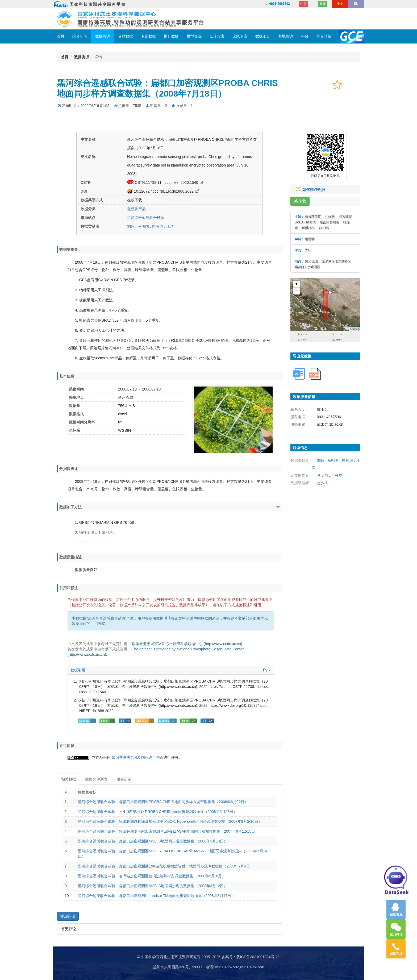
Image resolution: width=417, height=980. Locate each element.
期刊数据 (171, 36)
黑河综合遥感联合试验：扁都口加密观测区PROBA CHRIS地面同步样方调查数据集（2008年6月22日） (163, 802)
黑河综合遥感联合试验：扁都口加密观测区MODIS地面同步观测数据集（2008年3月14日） (153, 841)
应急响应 (240, 36)
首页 (61, 36)
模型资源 (194, 36)
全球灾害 (217, 36)
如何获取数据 (308, 190)
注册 (303, 4)
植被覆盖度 (313, 217)
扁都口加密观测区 (307, 267)
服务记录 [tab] (124, 779)
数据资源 (103, 36)
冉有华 (158, 226)
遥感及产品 (136, 209)
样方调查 (345, 217)
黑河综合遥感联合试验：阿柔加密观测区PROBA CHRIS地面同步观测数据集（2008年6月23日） (157, 812)
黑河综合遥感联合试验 (146, 218)
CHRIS (324, 228)
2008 (309, 250)
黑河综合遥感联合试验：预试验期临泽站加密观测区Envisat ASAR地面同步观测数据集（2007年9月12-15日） (168, 831)
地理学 (310, 239)
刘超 (131, 226)
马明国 (143, 226)
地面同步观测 (330, 222)
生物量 (330, 217)
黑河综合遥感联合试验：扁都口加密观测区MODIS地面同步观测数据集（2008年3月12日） (153, 886)
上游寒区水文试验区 (336, 261)
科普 (305, 36)
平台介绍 (324, 36)
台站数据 (126, 36)
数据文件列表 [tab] (96, 779)
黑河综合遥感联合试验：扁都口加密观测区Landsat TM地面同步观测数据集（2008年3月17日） (156, 896)
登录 (323, 4)
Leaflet (354, 329)
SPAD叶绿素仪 (305, 222)
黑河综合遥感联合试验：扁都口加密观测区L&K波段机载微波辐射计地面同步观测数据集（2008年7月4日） (166, 866)
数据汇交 (263, 36)
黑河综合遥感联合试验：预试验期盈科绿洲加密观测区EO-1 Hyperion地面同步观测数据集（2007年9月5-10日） (170, 821)
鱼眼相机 (308, 228)
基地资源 (286, 36)
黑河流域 (311, 261)
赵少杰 (323, 483)
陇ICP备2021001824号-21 (258, 957)
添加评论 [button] (68, 916)
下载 (300, 201)
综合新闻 (80, 36)
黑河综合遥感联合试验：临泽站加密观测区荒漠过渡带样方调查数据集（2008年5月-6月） (152, 876)
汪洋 (170, 226)
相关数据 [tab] (69, 779)
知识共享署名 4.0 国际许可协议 (138, 757)
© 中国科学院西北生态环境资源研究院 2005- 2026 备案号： (187, 957)
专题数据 (148, 36)
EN (356, 4)
